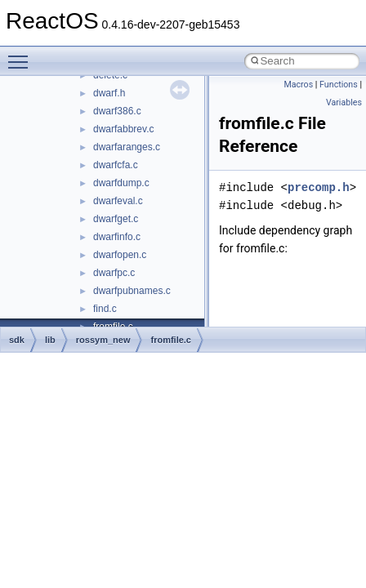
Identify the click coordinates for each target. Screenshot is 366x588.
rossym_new (103, 340)
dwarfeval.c (118, 201)
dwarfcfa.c (116, 165)
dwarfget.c (116, 219)
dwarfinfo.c (117, 237)
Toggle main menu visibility (22, 55)
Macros (298, 85)
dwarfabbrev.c (123, 129)
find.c (105, 309)
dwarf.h (109, 93)
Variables (344, 102)
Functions (339, 85)
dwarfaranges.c (127, 147)
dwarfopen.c (120, 255)
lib (50, 340)
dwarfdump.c (121, 183)
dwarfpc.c (114, 273)
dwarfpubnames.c (132, 291)
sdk (17, 340)
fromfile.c (171, 340)
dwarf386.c (117, 111)
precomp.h (319, 187)
